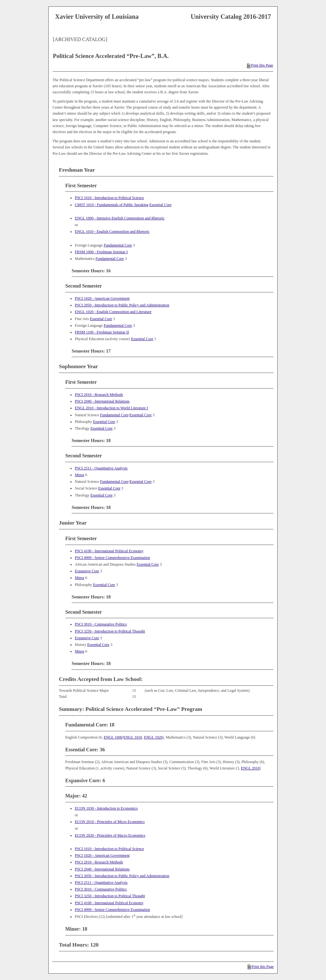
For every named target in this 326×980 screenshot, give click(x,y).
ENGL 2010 (250, 768)
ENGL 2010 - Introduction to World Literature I (111, 408)
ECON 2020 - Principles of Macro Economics (110, 835)
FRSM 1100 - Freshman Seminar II (102, 332)
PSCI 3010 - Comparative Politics (101, 624)
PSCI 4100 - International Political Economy (109, 551)
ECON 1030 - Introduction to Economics (106, 808)
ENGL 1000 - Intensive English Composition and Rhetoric (120, 218)
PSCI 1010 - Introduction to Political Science (109, 198)
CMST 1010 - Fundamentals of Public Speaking (112, 205)
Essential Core (160, 205)
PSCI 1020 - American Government (102, 298)
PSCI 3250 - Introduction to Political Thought (110, 631)
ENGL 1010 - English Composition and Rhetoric (112, 232)
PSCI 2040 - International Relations (102, 401)
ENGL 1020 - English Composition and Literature (113, 312)
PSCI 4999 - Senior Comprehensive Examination (112, 558)
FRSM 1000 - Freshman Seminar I (101, 252)
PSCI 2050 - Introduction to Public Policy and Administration (122, 305)
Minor (80, 475)
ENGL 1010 (133, 737)
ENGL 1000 (113, 737)
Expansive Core (87, 571)
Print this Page (260, 65)
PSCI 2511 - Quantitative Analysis (101, 468)
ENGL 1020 (153, 737)
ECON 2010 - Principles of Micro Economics (110, 822)
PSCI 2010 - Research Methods (99, 395)
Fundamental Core (118, 245)
